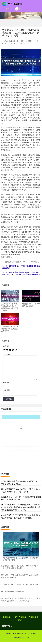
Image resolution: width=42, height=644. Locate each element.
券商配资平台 (34, 617)
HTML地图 (32, 634)
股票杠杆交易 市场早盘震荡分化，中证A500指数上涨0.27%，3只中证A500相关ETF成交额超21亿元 (21, 274)
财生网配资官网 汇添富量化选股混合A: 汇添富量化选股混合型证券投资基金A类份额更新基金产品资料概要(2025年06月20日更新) (21, 507)
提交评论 (9, 399)
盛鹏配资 (6, 617)
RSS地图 (25, 634)
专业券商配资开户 (20, 618)
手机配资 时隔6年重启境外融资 (13, 591)
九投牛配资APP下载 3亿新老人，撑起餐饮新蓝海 (19, 584)
